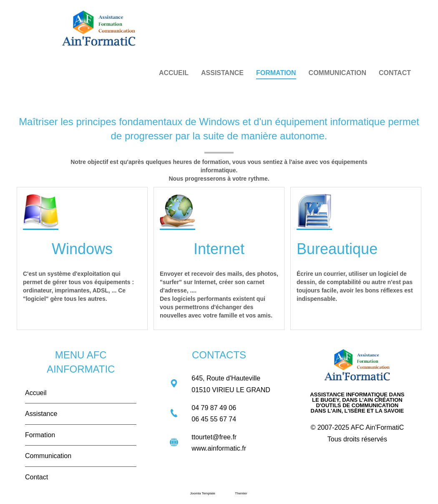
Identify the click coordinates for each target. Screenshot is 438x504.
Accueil (36, 393)
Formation (40, 435)
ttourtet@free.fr (214, 437)
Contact (36, 477)
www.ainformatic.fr (219, 448)
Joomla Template (203, 493)
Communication (48, 456)
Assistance (41, 414)
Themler (241, 493)
